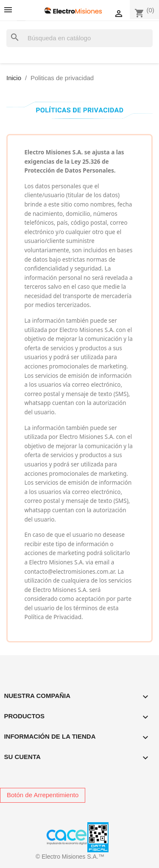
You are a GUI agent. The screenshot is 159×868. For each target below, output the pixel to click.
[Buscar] (79, 38)
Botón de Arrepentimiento (43, 795)
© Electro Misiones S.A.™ (70, 857)
